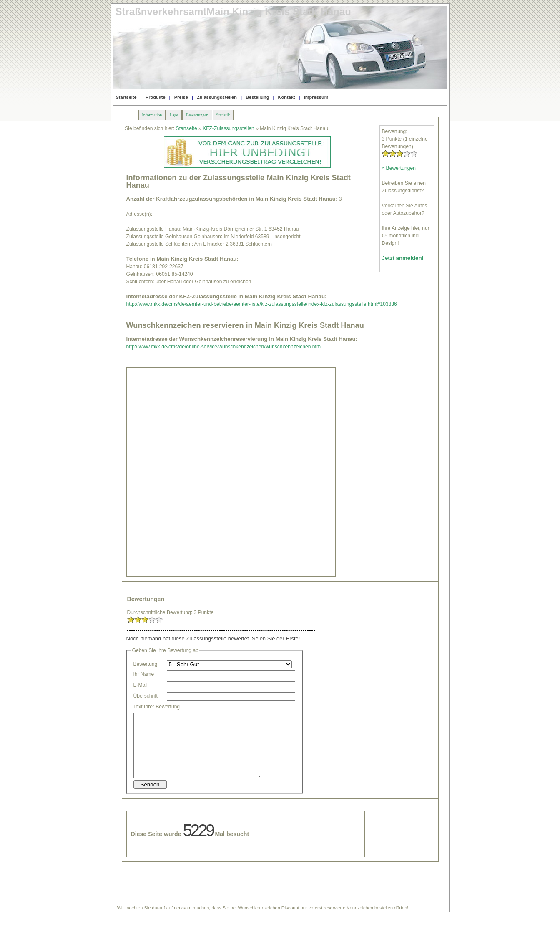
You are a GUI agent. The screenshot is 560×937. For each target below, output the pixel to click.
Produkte (156, 97)
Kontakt (287, 97)
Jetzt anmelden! (403, 258)
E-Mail (141, 685)
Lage (174, 115)
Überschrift (146, 696)
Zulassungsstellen (217, 97)
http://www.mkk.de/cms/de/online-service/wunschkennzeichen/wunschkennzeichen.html (224, 347)
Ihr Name (144, 674)
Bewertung (146, 664)
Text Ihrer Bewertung (157, 707)
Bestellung (257, 97)
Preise (181, 97)
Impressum (316, 97)
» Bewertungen (399, 168)
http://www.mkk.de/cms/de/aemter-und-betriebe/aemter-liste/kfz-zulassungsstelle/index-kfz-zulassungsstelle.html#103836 (262, 304)
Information (152, 115)
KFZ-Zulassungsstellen (229, 128)
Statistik (223, 115)
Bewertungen (197, 115)
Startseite (126, 97)
